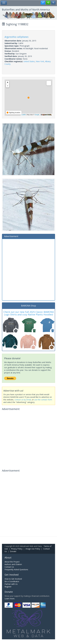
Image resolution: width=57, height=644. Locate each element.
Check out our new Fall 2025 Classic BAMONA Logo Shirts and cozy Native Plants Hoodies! (29, 313)
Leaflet (23, 115)
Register (8, 587)
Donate (13, 551)
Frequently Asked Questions (16, 569)
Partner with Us (11, 584)
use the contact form (43, 400)
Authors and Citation (13, 564)
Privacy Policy (17, 549)
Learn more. (10, 599)
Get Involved (12, 575)
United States (29, 61)
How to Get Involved (13, 579)
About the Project (12, 562)
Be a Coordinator (12, 581)
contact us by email (23, 400)
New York (40, 61)
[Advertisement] (28, 269)
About (8, 558)
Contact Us (9, 567)
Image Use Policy (33, 549)
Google (37, 115)
